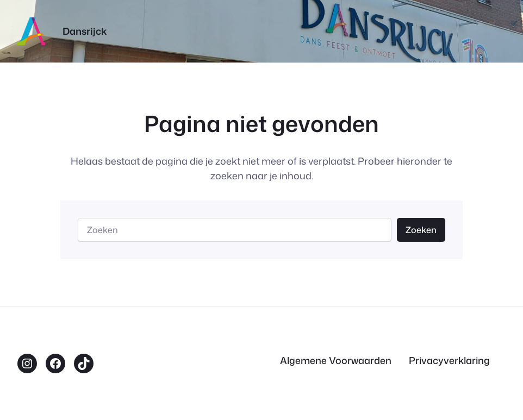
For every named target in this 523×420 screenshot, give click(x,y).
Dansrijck (85, 31)
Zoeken (421, 230)
